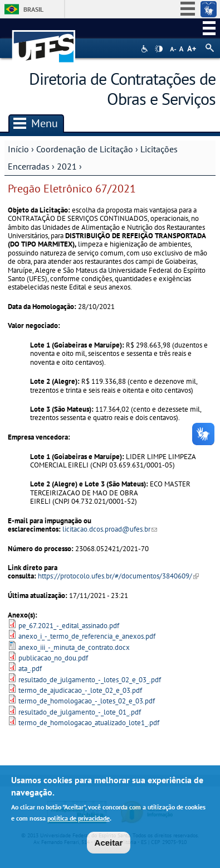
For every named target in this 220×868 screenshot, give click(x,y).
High (159, 49)
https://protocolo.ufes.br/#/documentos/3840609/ (118, 576)
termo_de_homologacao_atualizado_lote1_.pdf (89, 723)
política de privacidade (79, 820)
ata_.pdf (30, 669)
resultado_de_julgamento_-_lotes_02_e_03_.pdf (90, 680)
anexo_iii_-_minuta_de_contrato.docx (74, 647)
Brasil (33, 9)
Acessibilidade (146, 49)
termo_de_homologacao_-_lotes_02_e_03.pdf (87, 701)
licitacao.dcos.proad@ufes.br (110, 529)
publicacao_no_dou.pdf (53, 658)
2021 (67, 166)
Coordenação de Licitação (85, 149)
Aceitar (109, 845)
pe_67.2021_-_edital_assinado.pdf (69, 626)
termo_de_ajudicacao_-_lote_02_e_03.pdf (80, 690)
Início (18, 149)
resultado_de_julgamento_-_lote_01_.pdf (80, 712)
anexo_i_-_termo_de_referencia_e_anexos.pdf (87, 636)
